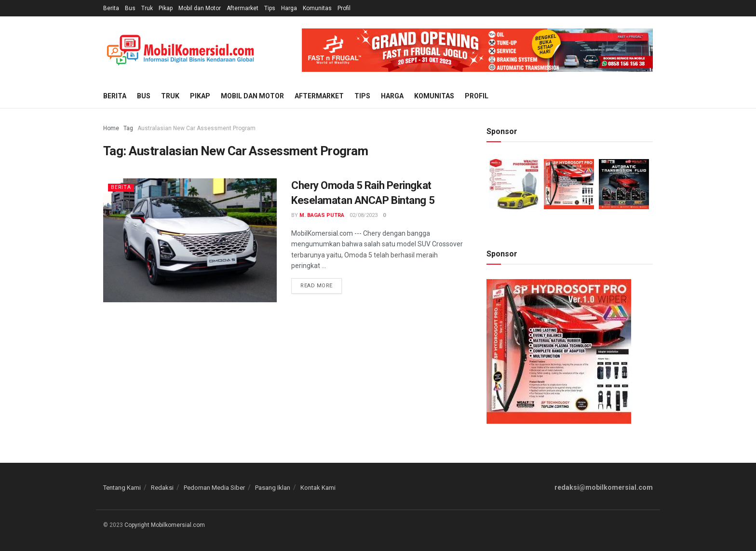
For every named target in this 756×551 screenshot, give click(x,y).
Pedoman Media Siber (214, 488)
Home (111, 128)
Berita (111, 8)
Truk (147, 8)
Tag (128, 128)
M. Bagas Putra (322, 215)
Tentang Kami (122, 488)
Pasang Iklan (273, 488)
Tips (270, 8)
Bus (130, 8)
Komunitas (317, 8)
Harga (289, 8)
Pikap (166, 8)
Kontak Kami (318, 488)
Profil (344, 8)
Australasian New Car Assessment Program (196, 128)
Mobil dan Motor (200, 8)
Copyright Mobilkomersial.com (165, 525)
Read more (317, 286)
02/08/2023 (364, 215)
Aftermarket (243, 8)
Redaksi (162, 488)
